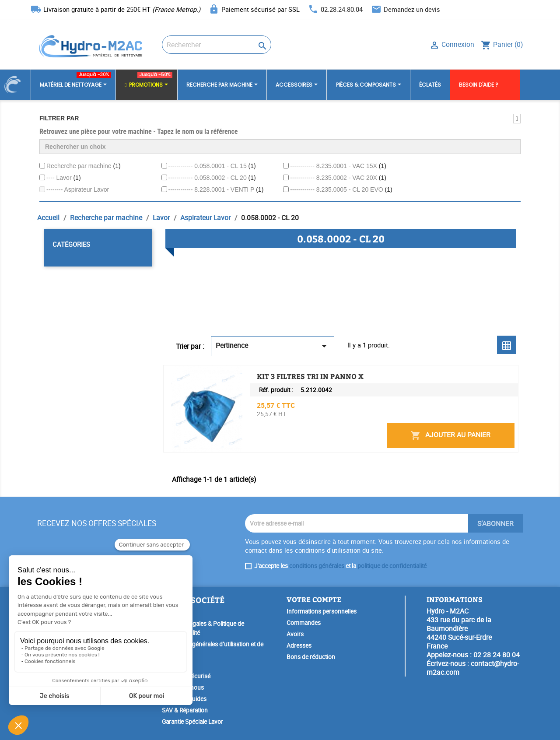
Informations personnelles (322, 611)
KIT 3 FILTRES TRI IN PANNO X (310, 376)
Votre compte (314, 599)
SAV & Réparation (185, 710)
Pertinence (273, 346)
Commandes (304, 623)
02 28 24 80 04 (497, 655)
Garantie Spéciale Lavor (192, 722)
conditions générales (317, 566)
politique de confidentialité (392, 566)
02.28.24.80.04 (342, 9)
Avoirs (295, 634)
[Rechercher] (217, 45)
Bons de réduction (311, 657)
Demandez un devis (412, 9)
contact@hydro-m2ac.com (473, 668)
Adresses (299, 645)
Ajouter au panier (450, 435)
